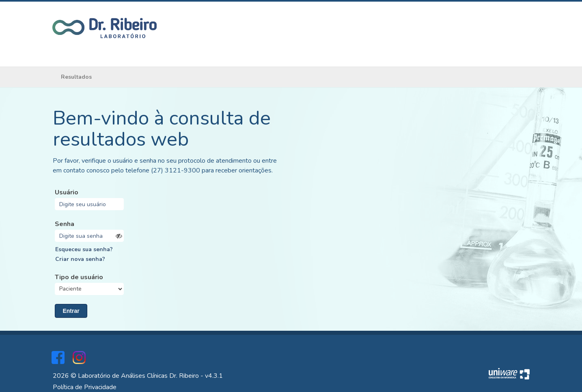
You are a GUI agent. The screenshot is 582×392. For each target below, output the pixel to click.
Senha (65, 224)
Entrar (71, 311)
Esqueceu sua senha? (84, 249)
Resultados (76, 77)
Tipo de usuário (79, 277)
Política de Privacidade (85, 387)
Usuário (67, 192)
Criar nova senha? (80, 259)
